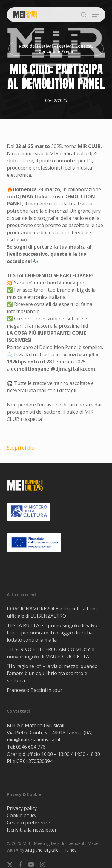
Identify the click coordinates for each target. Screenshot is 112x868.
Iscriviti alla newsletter (32, 830)
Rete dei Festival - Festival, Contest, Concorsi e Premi (56, 49)
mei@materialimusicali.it (34, 740)
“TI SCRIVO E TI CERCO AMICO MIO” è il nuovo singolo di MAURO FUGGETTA (51, 653)
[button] (96, 15)
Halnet (70, 850)
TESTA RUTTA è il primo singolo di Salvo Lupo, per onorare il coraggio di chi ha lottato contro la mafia (52, 633)
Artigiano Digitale (42, 850)
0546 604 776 (31, 747)
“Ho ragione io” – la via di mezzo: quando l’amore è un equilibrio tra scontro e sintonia (52, 673)
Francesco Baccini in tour (35, 690)
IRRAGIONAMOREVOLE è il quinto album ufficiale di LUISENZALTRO (52, 612)
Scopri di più (21, 448)
